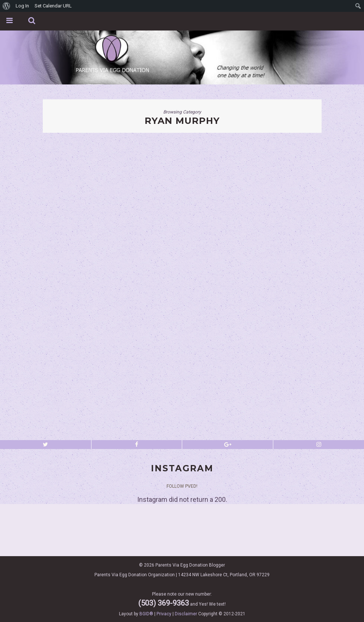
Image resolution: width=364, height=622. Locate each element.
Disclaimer (186, 614)
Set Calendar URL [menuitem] (53, 6)
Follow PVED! (182, 486)
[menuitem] (7, 6)
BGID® (146, 614)
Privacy (164, 614)
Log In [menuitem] (22, 6)
